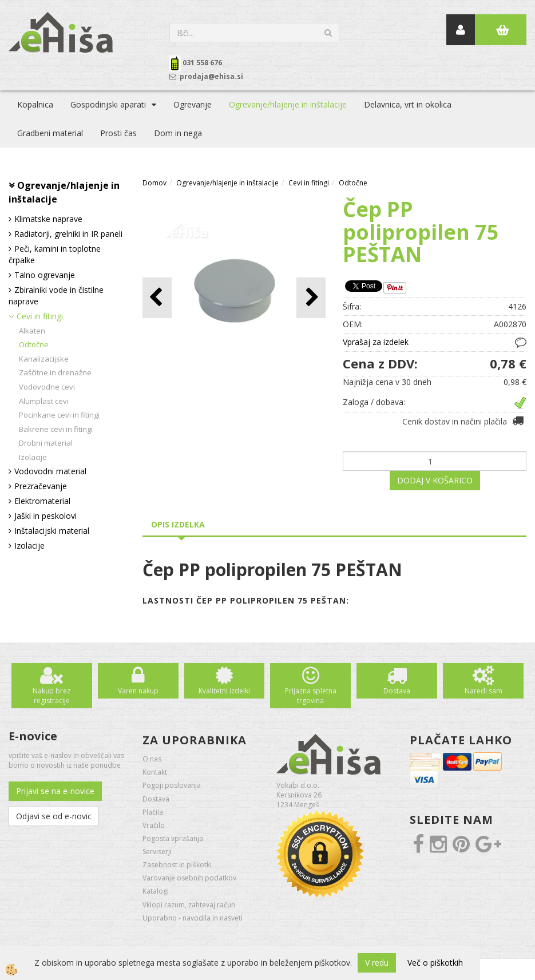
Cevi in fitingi (40, 316)
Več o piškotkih (435, 963)
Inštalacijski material (52, 531)
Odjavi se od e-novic (54, 816)
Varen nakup (138, 691)
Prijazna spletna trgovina (311, 696)
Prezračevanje (41, 486)
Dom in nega (178, 133)
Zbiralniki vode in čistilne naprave (56, 295)
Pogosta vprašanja (173, 838)
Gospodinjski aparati (108, 104)
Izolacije (33, 457)
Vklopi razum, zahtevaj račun (189, 905)
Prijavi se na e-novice (55, 791)
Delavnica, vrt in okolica (408, 104)
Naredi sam (484, 691)
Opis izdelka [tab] (178, 524)
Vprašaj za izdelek (376, 342)
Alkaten (32, 331)
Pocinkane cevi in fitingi (59, 415)
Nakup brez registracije (51, 696)
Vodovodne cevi (47, 387)
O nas (152, 759)
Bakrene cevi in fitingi (56, 429)
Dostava (397, 691)
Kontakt (155, 772)
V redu (377, 963)
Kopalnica (35, 104)
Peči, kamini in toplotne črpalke (55, 254)
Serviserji (157, 852)
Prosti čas (118, 133)
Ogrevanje (193, 104)
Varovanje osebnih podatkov (189, 878)
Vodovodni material (50, 471)
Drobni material (46, 443)
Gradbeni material (50, 133)
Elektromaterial (42, 501)
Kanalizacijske (44, 359)
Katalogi (156, 891)
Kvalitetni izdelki (224, 691)
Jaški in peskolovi (45, 516)
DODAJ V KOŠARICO (435, 480)
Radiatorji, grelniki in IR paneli (68, 234)
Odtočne (34, 344)
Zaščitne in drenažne (55, 372)
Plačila (153, 812)
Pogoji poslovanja (172, 785)
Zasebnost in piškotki (177, 865)
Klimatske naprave (48, 219)
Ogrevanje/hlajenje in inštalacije (288, 104)
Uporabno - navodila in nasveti (193, 918)
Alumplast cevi (44, 401)
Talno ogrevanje (45, 275)
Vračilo (154, 825)
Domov (154, 183)
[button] (311, 298)
